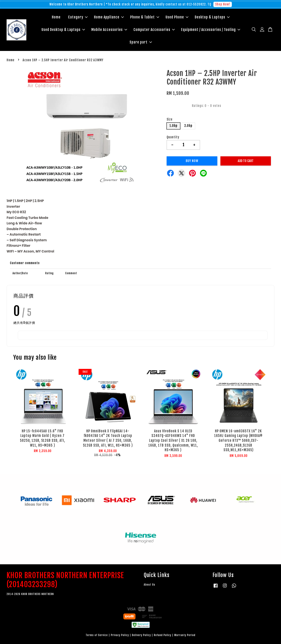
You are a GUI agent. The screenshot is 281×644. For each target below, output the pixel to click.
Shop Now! (223, 4)
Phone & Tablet (145, 17)
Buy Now (192, 161)
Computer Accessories (154, 30)
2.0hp (188, 126)
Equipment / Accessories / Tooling (211, 30)
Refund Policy (163, 635)
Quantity (173, 137)
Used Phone (177, 17)
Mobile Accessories (109, 30)
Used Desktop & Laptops (63, 30)
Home (56, 17)
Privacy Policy (120, 635)
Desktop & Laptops (212, 17)
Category (78, 17)
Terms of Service (97, 635)
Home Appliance (109, 17)
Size (170, 119)
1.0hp (173, 126)
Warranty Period (185, 635)
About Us (150, 585)
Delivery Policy (141, 635)
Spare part (141, 42)
